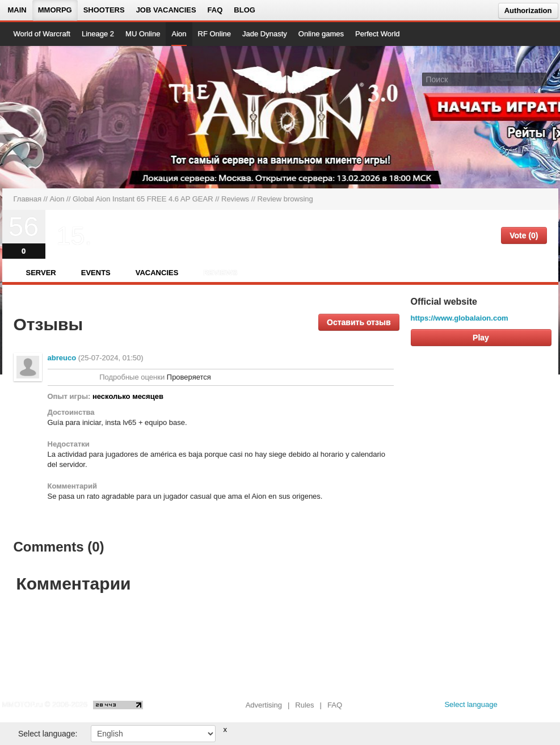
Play (481, 338)
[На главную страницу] (52, 117)
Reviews (235, 199)
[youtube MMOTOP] (532, 708)
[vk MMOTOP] (514, 708)
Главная (28, 199)
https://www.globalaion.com (460, 318)
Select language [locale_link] (471, 704)
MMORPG (55, 10)
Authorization (528, 10)
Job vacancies (166, 10)
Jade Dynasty (265, 34)
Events (96, 273)
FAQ (215, 10)
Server (41, 273)
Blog (245, 10)
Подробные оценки (132, 377)
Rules (304, 705)
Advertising (264, 705)
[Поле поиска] (540, 79)
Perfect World (378, 34)
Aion (179, 34)
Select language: (48, 734)
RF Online (215, 34)
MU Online (143, 34)
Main (17, 10)
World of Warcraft (42, 34)
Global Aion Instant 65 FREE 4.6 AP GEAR (143, 199)
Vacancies (157, 273)
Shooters (104, 10)
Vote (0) (524, 235)
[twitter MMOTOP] (551, 708)
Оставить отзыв (359, 322)
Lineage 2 (98, 34)
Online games (321, 34)
